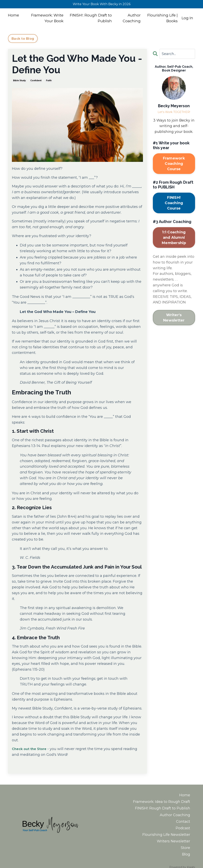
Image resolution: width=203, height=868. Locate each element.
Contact (183, 817)
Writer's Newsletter (174, 318)
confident (36, 81)
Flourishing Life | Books (161, 19)
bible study (19, 81)
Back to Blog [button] (23, 39)
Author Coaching (131, 19)
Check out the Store (31, 749)
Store (185, 840)
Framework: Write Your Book (47, 19)
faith (49, 81)
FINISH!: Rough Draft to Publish (92, 19)
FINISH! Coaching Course (174, 203)
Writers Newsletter (173, 834)
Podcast (183, 823)
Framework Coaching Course (174, 164)
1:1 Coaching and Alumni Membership (174, 238)
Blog (186, 846)
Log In (187, 19)
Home (14, 16)
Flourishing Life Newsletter (166, 829)
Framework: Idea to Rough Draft (162, 800)
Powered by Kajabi (182, 858)
